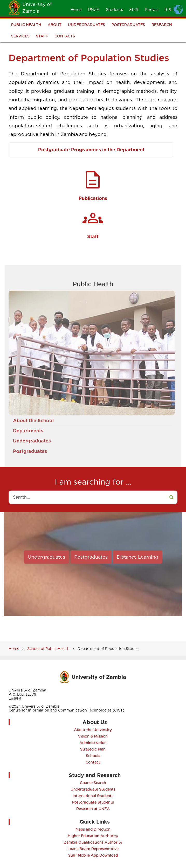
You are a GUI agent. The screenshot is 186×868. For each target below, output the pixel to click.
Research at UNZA (93, 809)
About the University (93, 730)
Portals (151, 10)
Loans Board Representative (93, 849)
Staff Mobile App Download (93, 855)
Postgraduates (128, 25)
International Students (93, 796)
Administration (93, 743)
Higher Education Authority (93, 836)
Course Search (93, 783)
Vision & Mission (93, 736)
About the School (33, 420)
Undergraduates (87, 25)
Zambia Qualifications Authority (93, 842)
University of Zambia (99, 677)
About (55, 25)
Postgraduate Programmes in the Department (91, 150)
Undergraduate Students (93, 789)
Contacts (65, 36)
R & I (169, 10)
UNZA (94, 10)
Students (114, 10)
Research (162, 25)
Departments (28, 431)
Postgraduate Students (93, 802)
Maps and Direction (93, 829)
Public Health (26, 25)
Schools (93, 756)
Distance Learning (137, 557)
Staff (134, 10)
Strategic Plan (93, 749)
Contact (93, 762)
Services (20, 36)
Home (76, 10)
